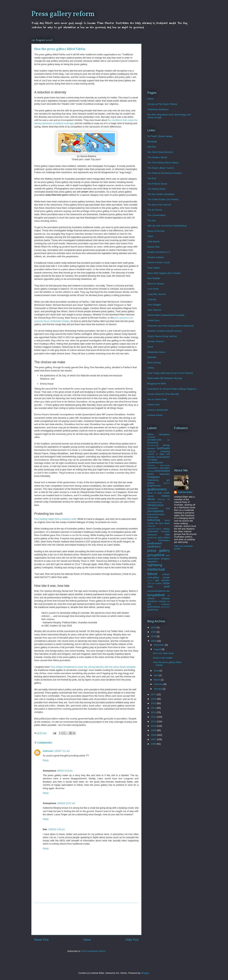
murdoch (165, 531)
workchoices (154, 607)
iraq (168, 508)
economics (153, 468)
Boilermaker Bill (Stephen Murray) (165, 378)
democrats (165, 465)
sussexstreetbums (157, 591)
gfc (168, 480)
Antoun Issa (153, 404)
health (167, 493)
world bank (165, 607)
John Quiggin (154, 305)
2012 (154, 717)
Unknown (48, 751)
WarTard (152, 147)
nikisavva (152, 535)
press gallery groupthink (159, 553)
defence (151, 465)
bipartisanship (153, 445)
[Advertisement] (86, 919)
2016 (154, 699)
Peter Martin (154, 268)
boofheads (163, 448)
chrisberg (165, 451)
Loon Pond (153, 289)
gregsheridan (154, 486)
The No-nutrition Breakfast (161, 194)
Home (87, 940)
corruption (152, 460)
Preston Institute (156, 257)
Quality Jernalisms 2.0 (159, 252)
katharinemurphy (156, 514)
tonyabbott (156, 595)
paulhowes (152, 537)
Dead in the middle (163, 658)
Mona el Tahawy (156, 284)
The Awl (151, 221)
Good (150, 347)
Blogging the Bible (157, 384)
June (157, 671)
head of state (155, 493)
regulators (152, 561)
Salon (150, 236)
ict (169, 499)
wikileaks (166, 604)
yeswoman (153, 610)
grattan (151, 483)
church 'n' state (156, 454)
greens (167, 483)
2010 (154, 726)
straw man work (159, 585)
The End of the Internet (159, 205)
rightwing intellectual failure (156, 569)
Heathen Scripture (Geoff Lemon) (164, 331)
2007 (154, 739)
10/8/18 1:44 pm (57, 829)
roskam (166, 574)
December (159, 645)
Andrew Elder (185, 492)
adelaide (151, 437)
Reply (46, 760)
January (158, 689)
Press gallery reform (63, 14)
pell (160, 537)
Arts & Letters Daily (157, 399)
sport (153, 584)
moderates (153, 531)
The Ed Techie (155, 210)
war (149, 604)
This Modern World (157, 157)
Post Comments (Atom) (93, 951)
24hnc (150, 434)
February (159, 684)
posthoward (155, 543)
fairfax (150, 474)
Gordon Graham (156, 341)
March (157, 680)
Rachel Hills (153, 247)
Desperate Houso (156, 352)
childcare (151, 451)
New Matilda (154, 278)
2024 (154, 627)
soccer (150, 580)
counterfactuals (155, 462)
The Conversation (156, 215)
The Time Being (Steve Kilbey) (163, 163)
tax (168, 591)
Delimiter (152, 357)
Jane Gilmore (154, 310)
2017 (154, 694)
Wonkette (152, 142)
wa (168, 601)
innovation (153, 508)
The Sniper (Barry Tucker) (161, 168)
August (158, 649)
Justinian (152, 299)
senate (166, 577)
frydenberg (153, 480)
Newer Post (41, 940)
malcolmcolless (154, 529)
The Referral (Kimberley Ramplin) (165, 173)
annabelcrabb (154, 440)
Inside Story (153, 320)
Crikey (151, 368)
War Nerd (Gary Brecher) (160, 152)
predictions (154, 547)
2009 (154, 730)
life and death (162, 523)
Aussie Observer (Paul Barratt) (163, 394)
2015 (154, 703)
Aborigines (164, 434)
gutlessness (157, 489)
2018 (154, 641)
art (169, 440)
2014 (154, 708)
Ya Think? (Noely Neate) (160, 136)
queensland (153, 559)
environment (162, 471)
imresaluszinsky (155, 502)
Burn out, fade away (163, 653)
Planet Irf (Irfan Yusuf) (159, 262)
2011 (154, 721)
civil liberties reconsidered (159, 456)
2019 (154, 636)
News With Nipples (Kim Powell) (164, 273)
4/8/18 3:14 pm (65, 771)
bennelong (153, 443)
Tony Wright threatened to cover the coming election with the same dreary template (93, 667)
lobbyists (151, 526)
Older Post (132, 940)
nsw (167, 534)
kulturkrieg (154, 520)
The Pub (152, 178)
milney (166, 529)
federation (165, 474)
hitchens (161, 499)
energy (151, 471)
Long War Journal (156, 294)
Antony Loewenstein (158, 410)
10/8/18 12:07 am (66, 803)
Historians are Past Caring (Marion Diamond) (170, 326)
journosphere (155, 511)
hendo (151, 496)
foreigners (153, 477)
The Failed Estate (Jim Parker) (163, 199)
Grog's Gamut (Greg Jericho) (162, 336)
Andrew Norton (155, 415)
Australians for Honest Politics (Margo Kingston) (172, 389)
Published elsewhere (158, 109)
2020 (154, 632)
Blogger (145, 973)
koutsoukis (153, 517)
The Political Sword (157, 184)
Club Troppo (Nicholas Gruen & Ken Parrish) (170, 373)
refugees (165, 559)
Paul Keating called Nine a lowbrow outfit (55, 519)
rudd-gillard (153, 577)
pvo (168, 555)
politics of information (159, 539)
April (156, 675)
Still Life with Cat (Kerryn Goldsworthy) (167, 226)
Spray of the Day (156, 231)
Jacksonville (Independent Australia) (166, 315)
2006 (154, 744)
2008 (154, 735)
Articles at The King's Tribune (162, 104)
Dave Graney (154, 363)
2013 (154, 712)
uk (169, 595)
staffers (159, 583)
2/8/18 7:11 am (62, 751)
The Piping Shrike (156, 189)
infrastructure (155, 505)
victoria (162, 601)
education (165, 468)
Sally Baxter (153, 241)
